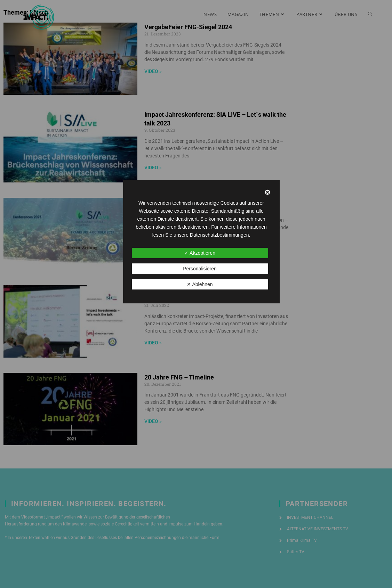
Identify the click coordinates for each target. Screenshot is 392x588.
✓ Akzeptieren (200, 253)
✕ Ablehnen (200, 284)
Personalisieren (200, 269)
